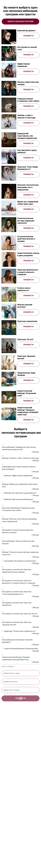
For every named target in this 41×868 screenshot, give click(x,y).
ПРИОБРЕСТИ (28, 36)
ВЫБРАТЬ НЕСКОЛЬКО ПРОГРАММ (20, 21)
